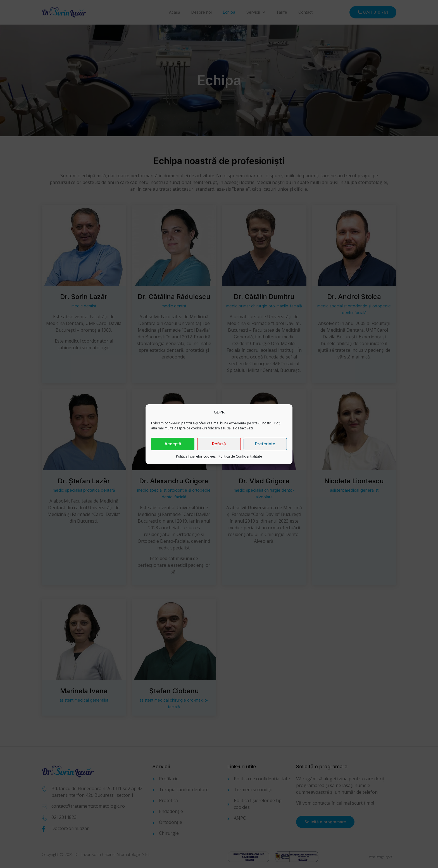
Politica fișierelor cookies (196, 456)
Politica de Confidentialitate (240, 456)
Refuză (219, 444)
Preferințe (265, 444)
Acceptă (173, 444)
